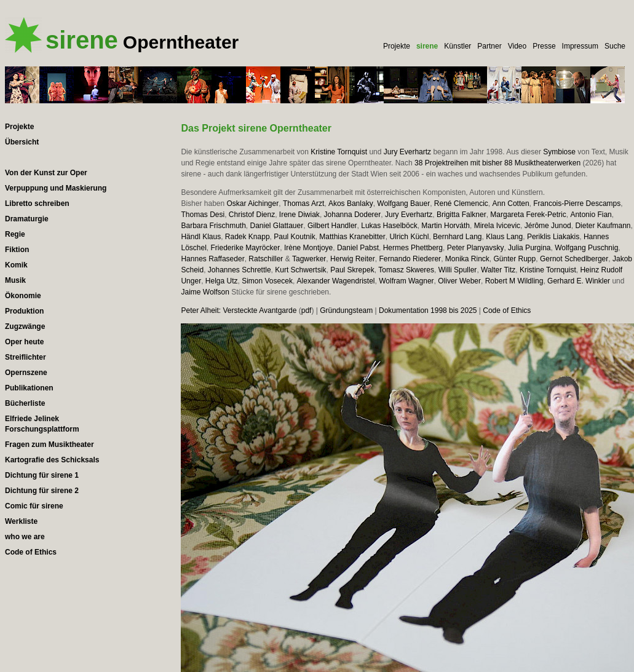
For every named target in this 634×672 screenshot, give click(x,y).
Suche (615, 46)
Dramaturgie (27, 219)
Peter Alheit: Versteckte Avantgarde (239, 310)
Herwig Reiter (353, 259)
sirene (427, 46)
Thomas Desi (203, 215)
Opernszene (26, 373)
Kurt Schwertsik (300, 270)
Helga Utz (222, 281)
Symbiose (559, 152)
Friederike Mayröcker (246, 248)
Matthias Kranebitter (352, 237)
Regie (15, 234)
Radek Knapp (248, 237)
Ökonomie (23, 296)
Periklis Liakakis (553, 237)
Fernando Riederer (410, 259)
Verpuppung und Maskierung (56, 188)
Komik (16, 265)
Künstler (458, 46)
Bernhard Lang (457, 237)
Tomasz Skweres (406, 270)
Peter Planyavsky (476, 248)
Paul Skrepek (352, 270)
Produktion (24, 311)
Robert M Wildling (514, 281)
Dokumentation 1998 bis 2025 (428, 310)
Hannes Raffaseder (212, 259)
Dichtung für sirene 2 (42, 491)
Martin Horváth (446, 226)
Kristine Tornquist (339, 152)
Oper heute (24, 342)
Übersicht (22, 142)
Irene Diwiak (299, 215)
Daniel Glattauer (277, 226)
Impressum (580, 46)
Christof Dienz (252, 215)
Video (517, 46)
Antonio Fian (591, 215)
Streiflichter (26, 357)
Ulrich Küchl (409, 237)
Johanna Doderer (353, 215)
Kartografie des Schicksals (52, 460)
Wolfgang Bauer (403, 204)
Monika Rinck (467, 259)
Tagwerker (309, 259)
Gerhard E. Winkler (579, 281)
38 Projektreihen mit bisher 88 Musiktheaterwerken (497, 163)
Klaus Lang (504, 237)
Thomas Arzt (303, 204)
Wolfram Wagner (406, 281)
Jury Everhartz (407, 152)
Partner (489, 46)
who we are (25, 537)
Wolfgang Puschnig (586, 248)
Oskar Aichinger (253, 204)
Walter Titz (498, 270)
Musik (15, 280)
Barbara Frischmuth (213, 226)
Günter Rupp (515, 259)
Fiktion (17, 250)
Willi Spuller (458, 270)
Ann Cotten (511, 204)
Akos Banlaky (351, 204)
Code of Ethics (507, 310)
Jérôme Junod (548, 226)
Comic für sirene (34, 506)
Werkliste (21, 521)
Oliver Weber (459, 281)
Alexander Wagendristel (336, 281)
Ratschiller (266, 259)
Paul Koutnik (294, 237)
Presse (544, 46)
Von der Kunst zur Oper (46, 173)
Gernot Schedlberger (574, 259)
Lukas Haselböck (389, 226)
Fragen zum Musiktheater (50, 445)
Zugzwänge (25, 326)
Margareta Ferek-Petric (528, 215)
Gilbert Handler (332, 226)
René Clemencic (461, 204)
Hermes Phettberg (413, 248)
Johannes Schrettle (240, 270)
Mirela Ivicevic (497, 226)
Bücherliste (25, 403)
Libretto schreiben (37, 204)
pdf (307, 310)
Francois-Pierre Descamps (577, 204)
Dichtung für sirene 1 (42, 475)
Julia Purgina (529, 248)
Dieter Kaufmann (603, 226)
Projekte (397, 46)
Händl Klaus (201, 237)
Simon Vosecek (267, 281)
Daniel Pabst (358, 248)
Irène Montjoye (308, 248)
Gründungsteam (346, 310)
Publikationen (29, 388)
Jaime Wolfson (205, 292)
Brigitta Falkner (462, 215)
